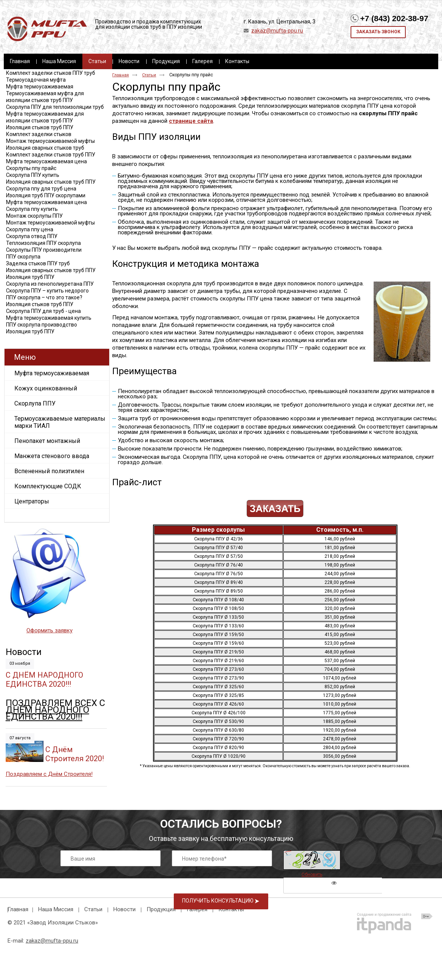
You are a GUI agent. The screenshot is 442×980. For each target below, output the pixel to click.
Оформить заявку (49, 630)
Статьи (97, 61)
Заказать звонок (378, 32)
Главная (121, 75)
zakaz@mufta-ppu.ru (277, 31)
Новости (24, 652)
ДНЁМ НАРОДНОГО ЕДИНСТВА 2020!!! (47, 713)
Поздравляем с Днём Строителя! (49, 774)
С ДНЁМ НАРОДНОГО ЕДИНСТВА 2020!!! (44, 680)
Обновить (312, 875)
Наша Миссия (56, 909)
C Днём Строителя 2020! (75, 754)
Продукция (161, 909)
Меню (25, 357)
